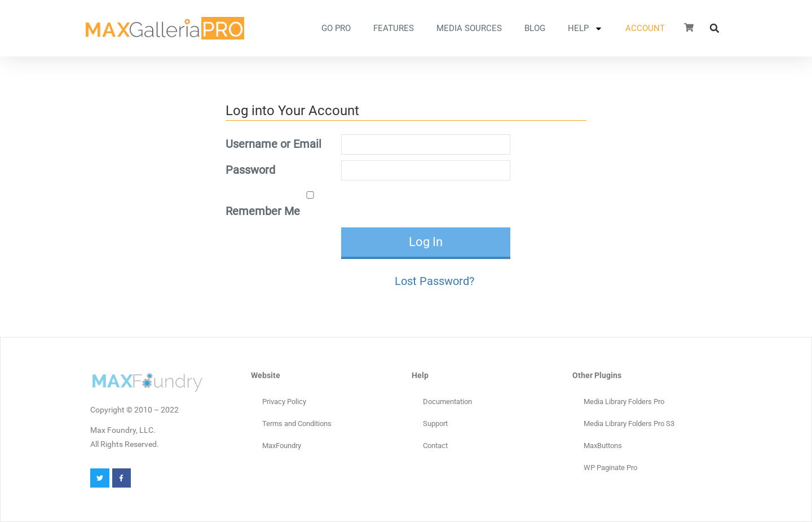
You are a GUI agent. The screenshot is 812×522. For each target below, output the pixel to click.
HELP (585, 28)
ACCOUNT (645, 28)
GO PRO (336, 28)
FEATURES (394, 28)
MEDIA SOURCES (469, 28)
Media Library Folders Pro (624, 402)
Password (250, 170)
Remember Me (282, 205)
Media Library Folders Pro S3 (629, 424)
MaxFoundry (282, 446)
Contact (435, 446)
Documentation (447, 402)
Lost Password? (434, 281)
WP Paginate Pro (610, 468)
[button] (714, 28)
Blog (535, 28)
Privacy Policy (284, 402)
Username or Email (273, 144)
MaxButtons (603, 446)
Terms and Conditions (297, 424)
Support (435, 424)
